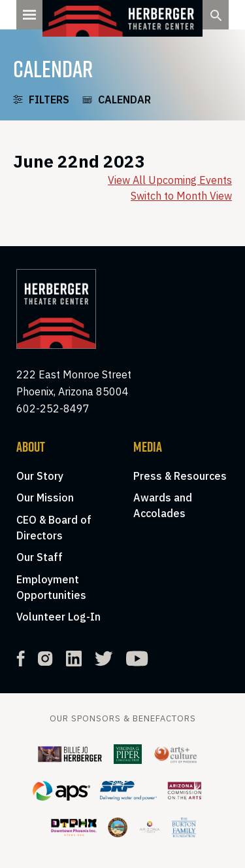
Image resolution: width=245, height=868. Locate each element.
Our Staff (40, 557)
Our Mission (45, 497)
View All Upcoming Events (170, 180)
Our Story (40, 476)
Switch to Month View (181, 196)
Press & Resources (180, 476)
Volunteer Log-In (58, 617)
